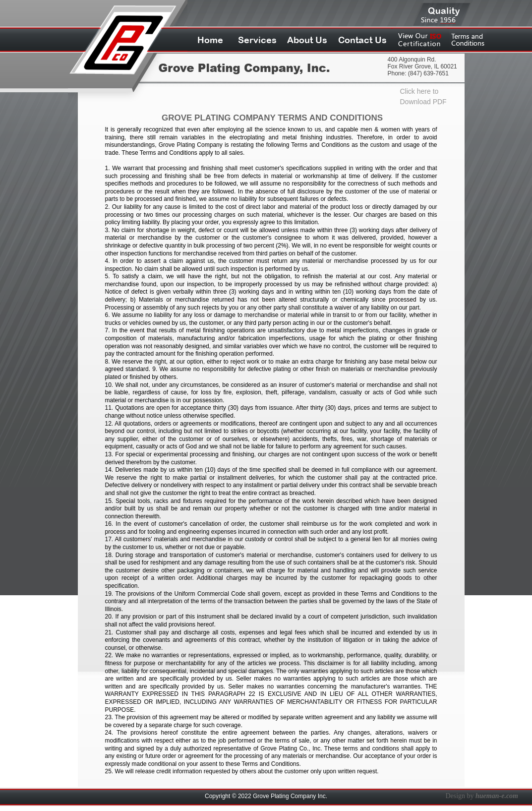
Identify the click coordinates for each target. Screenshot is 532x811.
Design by (482, 796)
